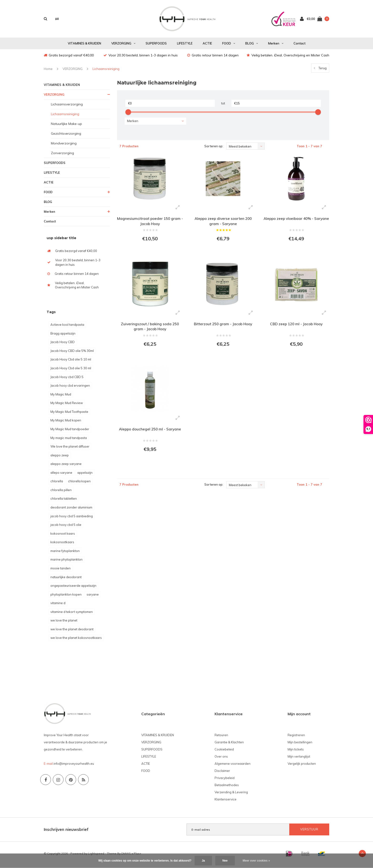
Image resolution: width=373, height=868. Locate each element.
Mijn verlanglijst (299, 759)
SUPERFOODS (156, 46)
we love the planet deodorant (72, 631)
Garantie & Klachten (229, 745)
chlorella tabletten (64, 501)
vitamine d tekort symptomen (72, 614)
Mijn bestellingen (300, 745)
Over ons (221, 759)
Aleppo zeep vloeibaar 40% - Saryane (296, 224)
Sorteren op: (214, 148)
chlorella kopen (79, 483)
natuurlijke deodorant (66, 579)
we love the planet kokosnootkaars (76, 640)
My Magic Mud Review (67, 405)
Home (48, 71)
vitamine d (58, 605)
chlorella (57, 483)
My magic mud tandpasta (69, 440)
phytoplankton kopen (66, 597)
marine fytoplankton (65, 553)
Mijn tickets (296, 752)
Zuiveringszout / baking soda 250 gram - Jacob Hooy (150, 331)
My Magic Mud (61, 397)
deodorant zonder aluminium (71, 510)
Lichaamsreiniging (106, 71)
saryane (93, 597)
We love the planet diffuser (70, 449)
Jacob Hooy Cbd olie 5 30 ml (71, 370)
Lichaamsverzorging (67, 107)
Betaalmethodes (227, 787)
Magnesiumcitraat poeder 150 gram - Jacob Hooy (150, 224)
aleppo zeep (60, 458)
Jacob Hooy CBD (63, 344)
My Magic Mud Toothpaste (69, 414)
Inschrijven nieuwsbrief (66, 832)
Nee (225, 861)
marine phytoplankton (66, 562)
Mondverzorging (64, 146)
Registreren (296, 737)
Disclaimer (222, 773)
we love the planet (64, 623)
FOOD (229, 46)
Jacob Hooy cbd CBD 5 (67, 379)
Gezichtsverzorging (66, 136)
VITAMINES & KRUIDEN (84, 46)
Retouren (221, 737)
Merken (276, 46)
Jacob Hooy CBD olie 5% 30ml (72, 353)
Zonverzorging (62, 155)
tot (223, 106)
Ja (203, 861)
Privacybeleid (225, 780)
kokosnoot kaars (63, 536)
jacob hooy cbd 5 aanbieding (72, 518)
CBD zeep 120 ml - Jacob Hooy (296, 328)
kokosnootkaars (62, 544)
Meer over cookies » (256, 861)
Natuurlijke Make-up (66, 126)
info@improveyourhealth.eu (74, 766)
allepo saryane (61, 475)
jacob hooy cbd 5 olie (66, 527)
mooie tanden (61, 571)
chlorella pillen (61, 492)
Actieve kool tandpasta (67, 327)
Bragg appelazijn (63, 336)
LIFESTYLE (185, 46)
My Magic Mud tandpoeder (70, 431)
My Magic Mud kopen (66, 423)
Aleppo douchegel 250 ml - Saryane (150, 435)
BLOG (252, 46)
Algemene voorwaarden (233, 766)
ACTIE (207, 46)
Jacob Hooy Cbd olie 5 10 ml (71, 362)
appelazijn (85, 475)
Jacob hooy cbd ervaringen (70, 388)
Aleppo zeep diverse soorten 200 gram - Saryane (223, 224)
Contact (299, 46)
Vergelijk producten (302, 766)
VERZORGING (123, 46)
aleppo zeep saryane (66, 466)
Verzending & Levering (231, 794)
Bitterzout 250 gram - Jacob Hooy (223, 328)
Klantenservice (226, 802)
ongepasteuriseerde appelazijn (73, 588)
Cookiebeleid (224, 752)
